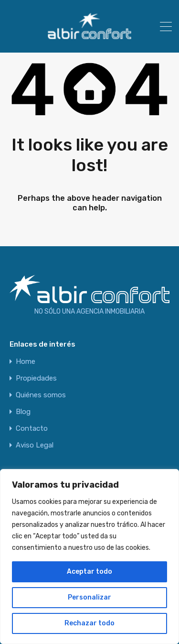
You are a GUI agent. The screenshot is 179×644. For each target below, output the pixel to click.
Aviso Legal (35, 445)
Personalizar (89, 597)
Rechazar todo (89, 623)
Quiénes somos (41, 395)
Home (26, 362)
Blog (23, 412)
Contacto (32, 429)
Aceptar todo (89, 572)
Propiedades (36, 378)
